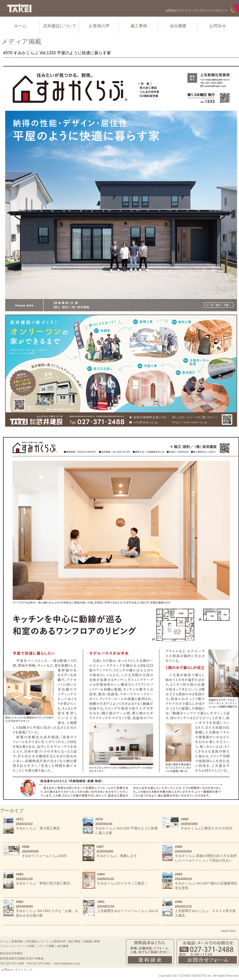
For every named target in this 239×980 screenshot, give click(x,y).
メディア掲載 (46, 946)
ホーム (20, 26)
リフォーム (7, 946)
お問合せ (171, 10)
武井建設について (60, 26)
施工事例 (139, 26)
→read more (227, 931)
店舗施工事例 (91, 941)
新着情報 (17, 941)
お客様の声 (99, 26)
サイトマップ (188, 10)
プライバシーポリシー (213, 10)
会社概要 (178, 26)
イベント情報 (26, 946)
